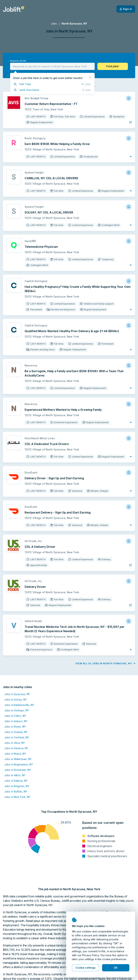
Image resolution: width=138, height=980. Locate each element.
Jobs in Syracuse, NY (17, 694)
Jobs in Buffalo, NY (16, 791)
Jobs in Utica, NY (15, 743)
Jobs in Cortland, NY (17, 737)
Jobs (54, 24)
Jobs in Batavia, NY (16, 781)
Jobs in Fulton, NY (15, 716)
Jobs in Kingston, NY (17, 786)
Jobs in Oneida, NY (16, 732)
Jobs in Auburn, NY (16, 721)
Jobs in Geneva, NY (16, 748)
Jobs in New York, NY (17, 797)
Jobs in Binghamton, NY (19, 764)
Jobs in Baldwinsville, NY (19, 705)
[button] (113, 66)
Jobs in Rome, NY (15, 727)
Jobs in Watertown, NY (18, 759)
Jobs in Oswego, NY (17, 710)
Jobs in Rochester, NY (18, 770)
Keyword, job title (18, 61)
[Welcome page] (14, 9)
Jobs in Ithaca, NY (15, 754)
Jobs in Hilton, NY (15, 775)
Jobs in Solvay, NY (16, 700)
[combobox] (52, 66)
